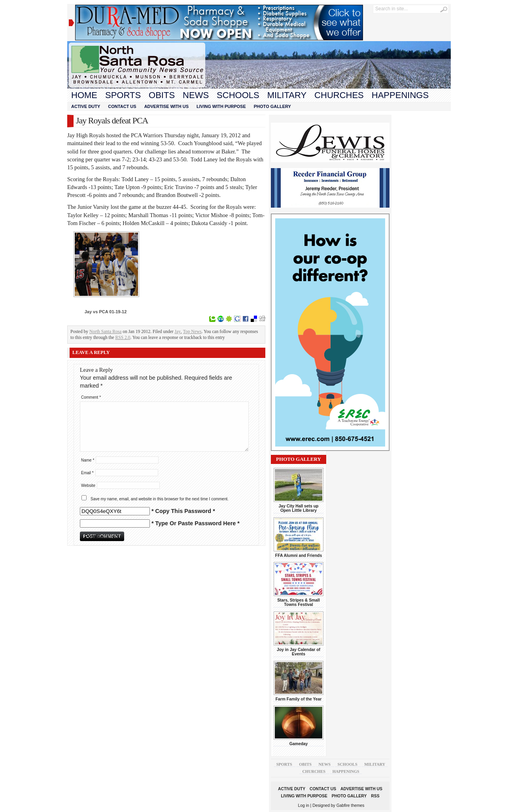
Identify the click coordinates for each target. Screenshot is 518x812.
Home (84, 95)
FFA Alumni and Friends (299, 556)
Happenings (400, 95)
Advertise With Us (166, 106)
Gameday (299, 744)
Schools (238, 95)
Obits (162, 95)
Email (87, 473)
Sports (123, 95)
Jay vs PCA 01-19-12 (106, 312)
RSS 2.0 (123, 337)
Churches (339, 95)
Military (287, 95)
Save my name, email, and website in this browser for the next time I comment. (160, 499)
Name (88, 460)
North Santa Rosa (105, 331)
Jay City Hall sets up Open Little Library (299, 508)
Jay (178, 331)
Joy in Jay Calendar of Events (299, 652)
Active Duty (86, 106)
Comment (91, 397)
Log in (304, 805)
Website (88, 485)
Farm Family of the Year (299, 699)
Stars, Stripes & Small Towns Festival (299, 602)
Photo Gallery (272, 106)
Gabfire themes (351, 805)
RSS (375, 796)
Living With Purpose (221, 106)
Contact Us (122, 106)
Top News (192, 331)
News (196, 95)
